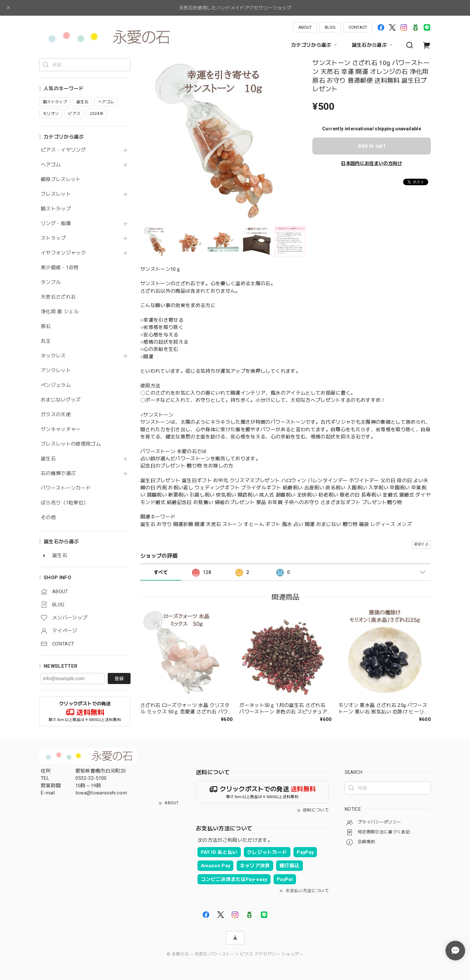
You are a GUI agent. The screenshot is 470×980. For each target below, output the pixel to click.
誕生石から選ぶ (373, 45)
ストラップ (53, 238)
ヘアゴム (51, 165)
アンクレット (56, 371)
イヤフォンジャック (63, 253)
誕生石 (48, 459)
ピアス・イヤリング (63, 150)
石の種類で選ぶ (58, 474)
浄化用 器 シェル (60, 312)
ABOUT (305, 27)
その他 (48, 518)
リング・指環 (56, 224)
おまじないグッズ (61, 400)
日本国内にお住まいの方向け (371, 163)
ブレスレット (56, 194)
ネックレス (53, 356)
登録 (119, 678)
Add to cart (372, 146)
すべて (161, 572)
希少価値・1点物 (60, 268)
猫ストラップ (56, 209)
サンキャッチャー (61, 429)
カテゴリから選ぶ (315, 45)
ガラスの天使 (56, 415)
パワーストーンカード (66, 488)
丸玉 (46, 341)
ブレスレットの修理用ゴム (71, 444)
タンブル (51, 282)
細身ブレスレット (61, 180)
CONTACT (358, 27)
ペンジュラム (56, 385)
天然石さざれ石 (58, 297)
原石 (46, 327)
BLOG (330, 27)
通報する (421, 544)
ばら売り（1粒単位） (65, 503)
